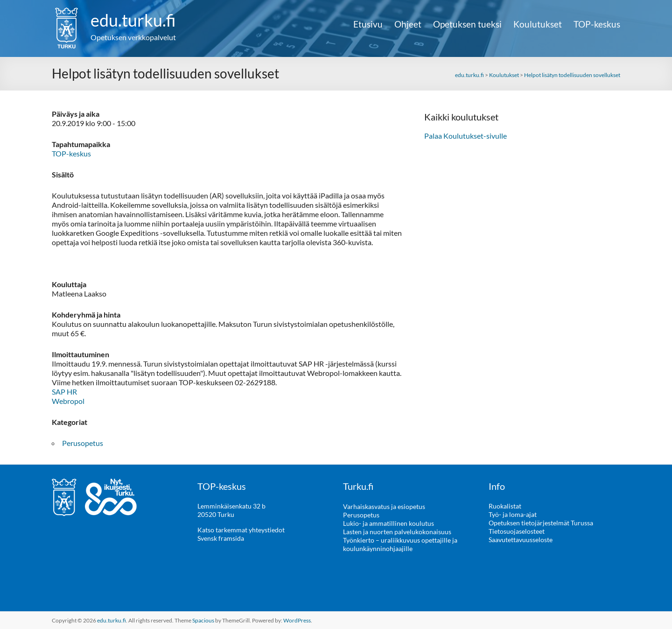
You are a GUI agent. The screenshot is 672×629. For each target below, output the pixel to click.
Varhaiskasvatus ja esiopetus (384, 506)
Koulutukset (538, 24)
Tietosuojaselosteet (517, 531)
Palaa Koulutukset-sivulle (465, 136)
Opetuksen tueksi (467, 24)
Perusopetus (83, 443)
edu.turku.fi (133, 20)
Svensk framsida (221, 538)
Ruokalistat (505, 506)
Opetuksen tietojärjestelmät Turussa (541, 523)
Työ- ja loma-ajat (513, 514)
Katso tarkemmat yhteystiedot (241, 530)
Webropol (68, 401)
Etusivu (368, 24)
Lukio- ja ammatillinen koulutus (388, 523)
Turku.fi (358, 486)
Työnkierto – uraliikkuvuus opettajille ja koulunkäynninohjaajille (400, 544)
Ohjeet (408, 24)
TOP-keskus (597, 24)
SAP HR (64, 392)
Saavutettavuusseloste (521, 540)
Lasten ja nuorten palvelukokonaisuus (397, 531)
